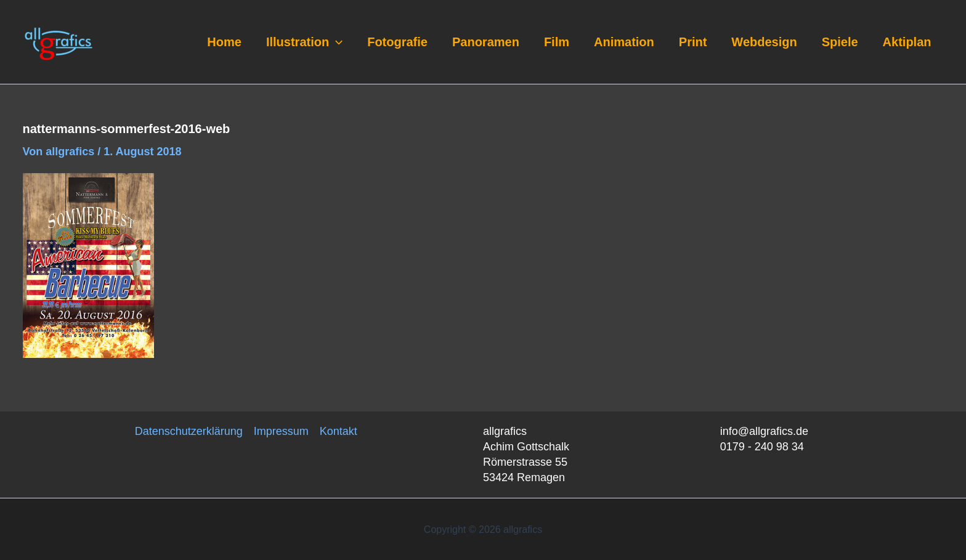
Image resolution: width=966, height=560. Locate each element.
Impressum (281, 431)
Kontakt (339, 431)
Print (693, 42)
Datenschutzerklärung (189, 431)
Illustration (304, 42)
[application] (336, 42)
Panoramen (486, 42)
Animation (624, 42)
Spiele (840, 42)
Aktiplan (907, 42)
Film (557, 42)
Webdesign (764, 42)
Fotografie (397, 42)
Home (224, 42)
